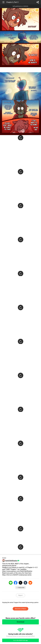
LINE (11, 583)
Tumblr (25, 583)
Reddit (30, 583)
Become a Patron (20, 609)
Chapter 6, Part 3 (12, 2)
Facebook (16, 583)
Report (20, 595)
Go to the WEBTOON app (20, 640)
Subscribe (21, 588)
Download (20, 622)
